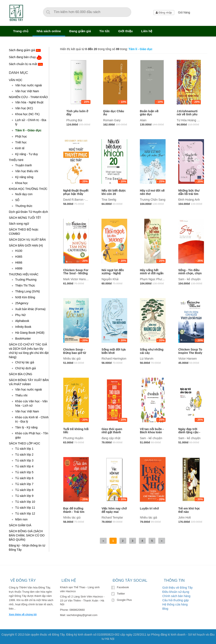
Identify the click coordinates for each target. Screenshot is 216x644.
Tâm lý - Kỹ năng (26, 427)
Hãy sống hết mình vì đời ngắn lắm (152, 273)
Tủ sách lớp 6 (24, 478)
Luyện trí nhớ (149, 508)
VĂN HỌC (16, 80)
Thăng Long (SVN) (28, 291)
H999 (19, 268)
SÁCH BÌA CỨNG (21, 374)
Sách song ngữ (19, 224)
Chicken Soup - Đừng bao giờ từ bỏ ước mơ (75, 353)
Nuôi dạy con (24, 194)
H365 (19, 257)
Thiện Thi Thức (25, 285)
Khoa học (21, 183)
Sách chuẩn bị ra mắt (26, 64)
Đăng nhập (164, 13)
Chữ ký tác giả (25, 362)
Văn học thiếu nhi (27, 171)
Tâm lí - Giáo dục (28, 130)
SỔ (17, 200)
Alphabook (22, 321)
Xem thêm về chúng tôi (23, 615)
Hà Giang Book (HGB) (30, 333)
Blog (165, 609)
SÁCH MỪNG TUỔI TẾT (25, 218)
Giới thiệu (125, 31)
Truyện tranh (24, 165)
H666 (19, 263)
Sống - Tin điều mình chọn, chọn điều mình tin (190, 273)
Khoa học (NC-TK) (27, 114)
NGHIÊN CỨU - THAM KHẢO (28, 97)
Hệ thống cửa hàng (175, 604)
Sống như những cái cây (152, 351)
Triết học (21, 142)
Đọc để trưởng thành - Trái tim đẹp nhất (74, 512)
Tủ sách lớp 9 (24, 496)
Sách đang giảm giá (25, 50)
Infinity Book (23, 327)
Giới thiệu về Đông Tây (178, 588)
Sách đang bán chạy (25, 57)
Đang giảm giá (80, 31)
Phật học (21, 136)
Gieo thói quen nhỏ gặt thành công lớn (112, 432)
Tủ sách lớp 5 (24, 472)
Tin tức (105, 31)
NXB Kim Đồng (25, 297)
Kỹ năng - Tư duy (27, 154)
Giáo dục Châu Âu (114, 113)
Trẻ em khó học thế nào (189, 510)
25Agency (22, 303)
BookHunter (23, 339)
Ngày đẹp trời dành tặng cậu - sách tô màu (189, 432)
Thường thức (24, 206)
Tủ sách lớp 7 (24, 484)
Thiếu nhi (21, 395)
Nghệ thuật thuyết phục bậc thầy (76, 192)
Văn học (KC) (24, 108)
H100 (19, 251)
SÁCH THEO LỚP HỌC (24, 443)
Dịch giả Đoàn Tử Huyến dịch (28, 212)
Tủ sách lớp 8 (24, 490)
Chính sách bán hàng (176, 596)
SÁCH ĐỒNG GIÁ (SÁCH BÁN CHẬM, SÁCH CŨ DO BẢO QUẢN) (27, 535)
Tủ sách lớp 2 (24, 455)
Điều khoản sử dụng (176, 592)
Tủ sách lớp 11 (25, 508)
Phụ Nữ (20, 315)
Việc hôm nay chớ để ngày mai (114, 510)
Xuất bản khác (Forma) (30, 309)
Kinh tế (20, 148)
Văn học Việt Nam (27, 91)
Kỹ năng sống (24, 177)
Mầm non (21, 519)
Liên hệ (147, 31)
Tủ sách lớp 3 (24, 460)
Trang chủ (21, 31)
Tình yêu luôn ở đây (77, 113)
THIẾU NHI (16, 160)
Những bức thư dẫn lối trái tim (189, 192)
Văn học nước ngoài (28, 85)
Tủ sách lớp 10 (25, 502)
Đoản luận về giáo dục (149, 113)
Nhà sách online (49, 31)
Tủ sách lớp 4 (24, 466)
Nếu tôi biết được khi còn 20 (114, 192)
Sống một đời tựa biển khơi (113, 351)
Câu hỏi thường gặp (176, 600)
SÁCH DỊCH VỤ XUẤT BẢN (27, 240)
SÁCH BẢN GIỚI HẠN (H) (26, 245)
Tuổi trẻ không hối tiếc (76, 431)
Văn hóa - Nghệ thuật (29, 102)
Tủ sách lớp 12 (25, 513)
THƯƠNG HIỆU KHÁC (24, 274)
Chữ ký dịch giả (26, 368)
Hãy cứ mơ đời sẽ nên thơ (152, 192)
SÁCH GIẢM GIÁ (20, 525)
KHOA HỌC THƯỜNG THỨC (28, 189)
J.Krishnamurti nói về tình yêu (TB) (187, 114)
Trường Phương (26, 280)
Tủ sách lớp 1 (24, 449)
